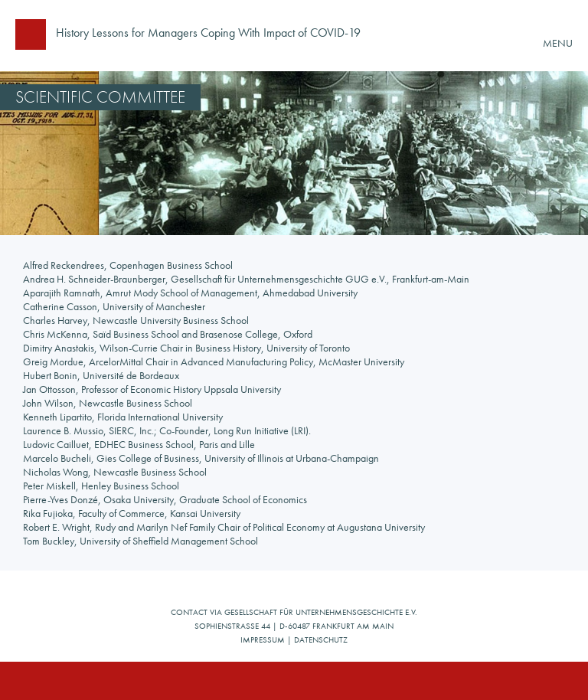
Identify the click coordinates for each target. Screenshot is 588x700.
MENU (558, 43)
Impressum (263, 639)
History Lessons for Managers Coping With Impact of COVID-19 (208, 34)
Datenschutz (321, 639)
